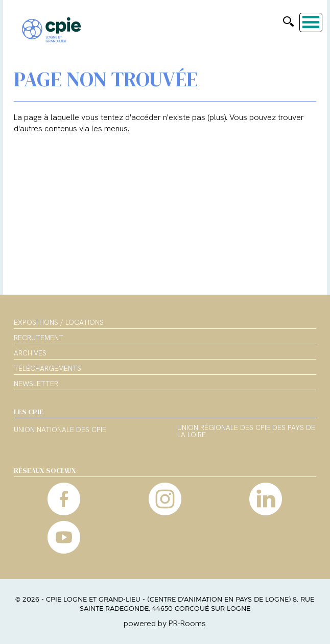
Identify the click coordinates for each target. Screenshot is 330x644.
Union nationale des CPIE (60, 430)
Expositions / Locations (59, 322)
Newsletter (36, 384)
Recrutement (39, 338)
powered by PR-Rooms (165, 623)
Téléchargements (48, 368)
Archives (30, 353)
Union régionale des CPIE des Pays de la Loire (246, 432)
